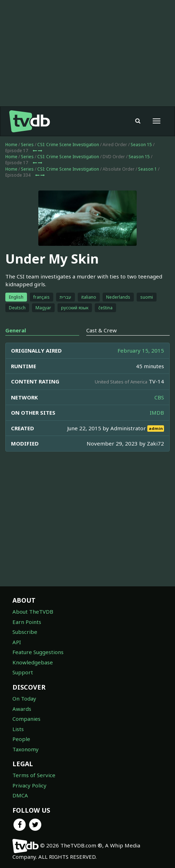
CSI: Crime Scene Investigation (68, 145)
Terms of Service (34, 775)
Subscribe (25, 632)
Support (23, 672)
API (17, 642)
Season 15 (141, 145)
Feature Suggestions (38, 652)
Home (11, 145)
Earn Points (27, 622)
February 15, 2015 (141, 350)
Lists (18, 729)
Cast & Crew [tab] (102, 330)
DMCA (20, 795)
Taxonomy (26, 749)
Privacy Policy (29, 785)
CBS (159, 397)
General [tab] (16, 330)
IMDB (157, 413)
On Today (24, 698)
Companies (26, 719)
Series (27, 145)
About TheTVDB (33, 612)
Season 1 (147, 169)
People (21, 739)
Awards (22, 709)
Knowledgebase (33, 662)
